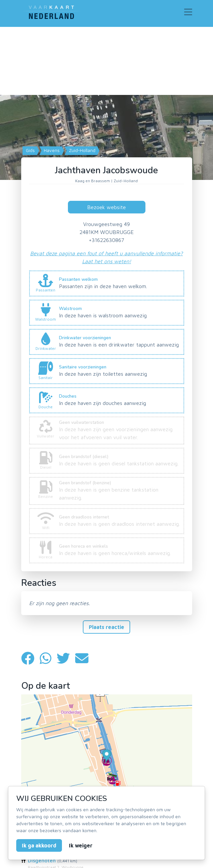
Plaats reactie (106, 627)
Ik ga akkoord (39, 845)
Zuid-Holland (81, 150)
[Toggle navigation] (188, 12)
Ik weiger (81, 845)
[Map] (106, 135)
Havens (51, 150)
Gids (30, 150)
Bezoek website (106, 207)
